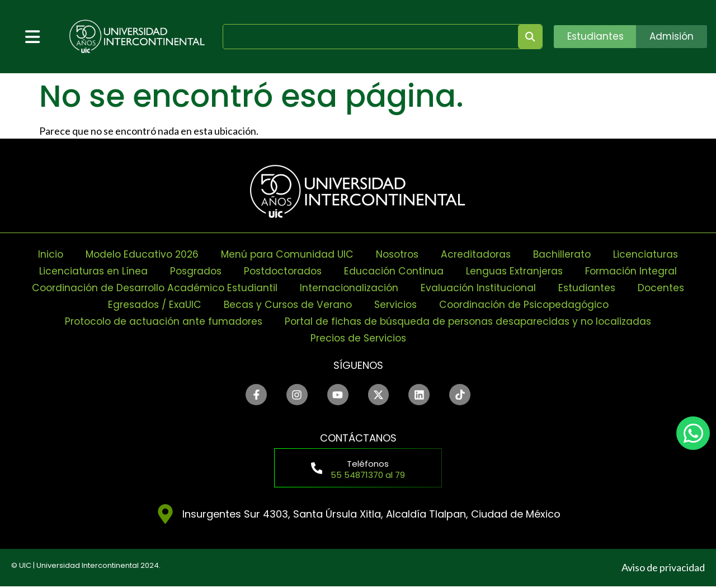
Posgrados (191, 271)
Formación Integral (637, 271)
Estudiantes (591, 288)
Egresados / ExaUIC (149, 304)
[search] (367, 37)
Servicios (397, 304)
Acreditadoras (480, 254)
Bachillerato (568, 254)
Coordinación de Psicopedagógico (529, 304)
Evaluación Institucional (481, 288)
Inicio (44, 254)
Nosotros (398, 254)
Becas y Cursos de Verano (286, 304)
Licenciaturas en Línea (87, 271)
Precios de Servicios (358, 338)
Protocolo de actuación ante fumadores (159, 321)
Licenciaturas (653, 254)
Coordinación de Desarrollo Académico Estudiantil (152, 288)
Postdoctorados (281, 271)
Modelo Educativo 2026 (137, 254)
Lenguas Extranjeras (517, 271)
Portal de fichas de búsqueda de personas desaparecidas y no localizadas (471, 321)
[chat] (693, 433)
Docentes (666, 288)
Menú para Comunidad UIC (285, 254)
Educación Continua (395, 271)
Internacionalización (350, 288)
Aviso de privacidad (663, 569)
